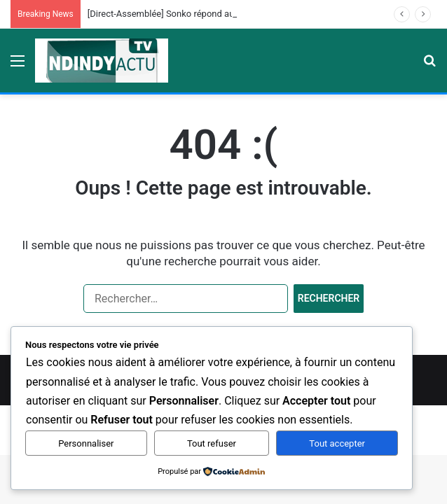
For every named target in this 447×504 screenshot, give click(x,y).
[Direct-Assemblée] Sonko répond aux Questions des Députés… (214, 14)
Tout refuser (212, 443)
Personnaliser (86, 443)
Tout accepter (337, 443)
